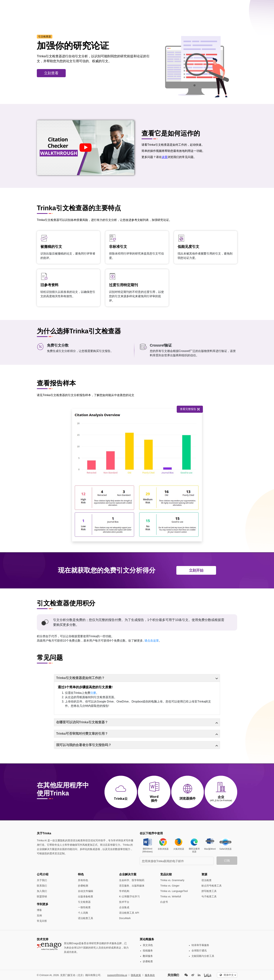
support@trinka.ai (117, 975)
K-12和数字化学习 (129, 896)
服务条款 (150, 975)
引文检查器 (84, 902)
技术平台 (124, 902)
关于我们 (42, 880)
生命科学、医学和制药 (132, 880)
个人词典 (83, 913)
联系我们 (42, 886)
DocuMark (125, 918)
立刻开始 (196, 570)
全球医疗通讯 (199, 951)
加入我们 (42, 891)
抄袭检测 (83, 886)
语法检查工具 (86, 918)
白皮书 (164, 902)
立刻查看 (51, 73)
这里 (165, 157)
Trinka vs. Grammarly (172, 880)
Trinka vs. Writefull (171, 896)
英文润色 (148, 945)
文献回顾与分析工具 (203, 956)
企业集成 (124, 907)
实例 (39, 915)
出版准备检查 (86, 896)
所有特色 (83, 880)
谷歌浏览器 (163, 849)
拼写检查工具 (209, 891)
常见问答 (42, 921)
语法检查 (206, 880)
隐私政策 (136, 975)
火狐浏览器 (179, 849)
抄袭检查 (148, 961)
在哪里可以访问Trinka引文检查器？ (82, 722)
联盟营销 (42, 896)
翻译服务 (148, 956)
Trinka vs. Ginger (170, 886)
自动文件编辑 (86, 891)
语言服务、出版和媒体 (132, 886)
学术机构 (124, 891)
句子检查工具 (209, 896)
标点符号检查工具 (212, 886)
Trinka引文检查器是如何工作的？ (80, 678)
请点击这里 (152, 641)
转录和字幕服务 (200, 945)
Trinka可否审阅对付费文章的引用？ (82, 734)
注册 (93, 693)
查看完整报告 (182, 409)
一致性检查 (84, 907)
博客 (39, 910)
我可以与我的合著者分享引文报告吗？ (84, 745)
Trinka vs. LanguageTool (174, 891)
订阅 (227, 861)
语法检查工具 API (129, 913)
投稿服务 (148, 951)
